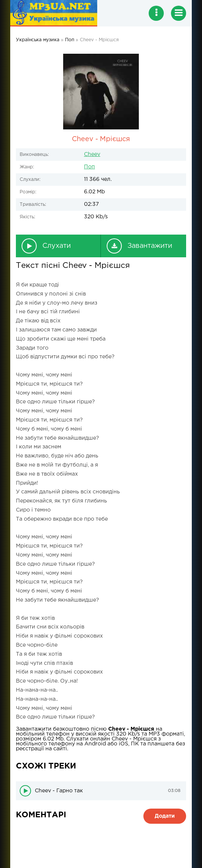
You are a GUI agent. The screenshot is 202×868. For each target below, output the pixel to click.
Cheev (92, 154)
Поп (89, 167)
